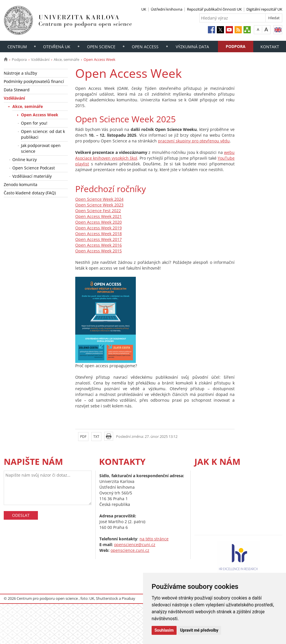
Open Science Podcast (34, 168)
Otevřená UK (57, 47)
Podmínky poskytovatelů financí (34, 81)
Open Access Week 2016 (98, 245)
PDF (83, 437)
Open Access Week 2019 (98, 228)
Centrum (17, 47)
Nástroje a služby (20, 73)
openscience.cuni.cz (130, 550)
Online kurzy (25, 159)
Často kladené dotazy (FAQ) (30, 193)
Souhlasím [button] (164, 630)
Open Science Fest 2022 (98, 211)
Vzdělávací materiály (32, 176)
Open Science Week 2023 (99, 205)
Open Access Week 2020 (98, 222)
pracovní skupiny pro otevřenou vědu (194, 141)
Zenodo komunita (21, 184)
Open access (145, 47)
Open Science (101, 47)
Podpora (236, 46)
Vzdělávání (40, 59)
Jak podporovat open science (41, 148)
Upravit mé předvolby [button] (199, 630)
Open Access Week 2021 (98, 216)
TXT (96, 437)
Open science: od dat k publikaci (43, 134)
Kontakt (270, 47)
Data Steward (17, 90)
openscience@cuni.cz (135, 545)
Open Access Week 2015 (98, 251)
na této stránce (154, 539)
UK (144, 9)
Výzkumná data (192, 47)
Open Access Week (40, 115)
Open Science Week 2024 (99, 199)
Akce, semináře (66, 59)
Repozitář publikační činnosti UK (214, 9)
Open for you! (34, 123)
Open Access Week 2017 (98, 239)
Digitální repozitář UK (264, 9)
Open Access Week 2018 (98, 234)
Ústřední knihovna (167, 9)
